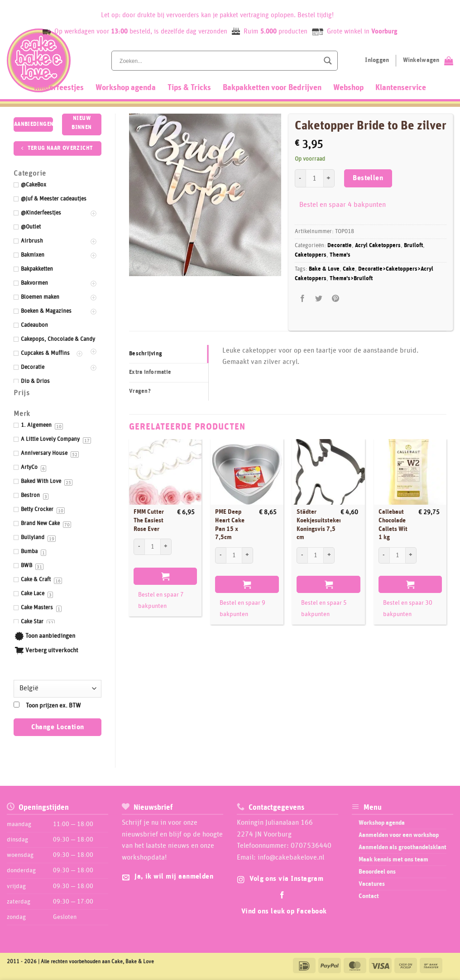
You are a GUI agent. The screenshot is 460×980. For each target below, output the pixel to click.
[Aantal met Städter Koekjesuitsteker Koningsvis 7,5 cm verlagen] (302, 555)
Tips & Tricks (189, 88)
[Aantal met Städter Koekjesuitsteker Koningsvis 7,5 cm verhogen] (329, 555)
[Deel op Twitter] (319, 299)
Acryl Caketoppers (378, 246)
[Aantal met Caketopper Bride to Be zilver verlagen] (300, 178)
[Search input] (218, 61)
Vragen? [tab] (140, 391)
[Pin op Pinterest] (335, 299)
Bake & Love (324, 269)
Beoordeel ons (377, 872)
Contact (369, 896)
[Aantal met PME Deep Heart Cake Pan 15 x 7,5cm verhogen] (248, 555)
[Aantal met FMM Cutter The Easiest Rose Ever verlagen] (139, 547)
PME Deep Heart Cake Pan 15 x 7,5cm (230, 525)
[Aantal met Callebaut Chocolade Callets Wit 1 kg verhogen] (411, 555)
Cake (349, 269)
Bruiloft (413, 246)
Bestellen (368, 178)
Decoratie (340, 246)
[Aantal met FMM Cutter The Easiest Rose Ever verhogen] (166, 547)
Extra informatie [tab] (150, 372)
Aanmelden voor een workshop (399, 835)
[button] (141, 265)
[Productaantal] (315, 178)
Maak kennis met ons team (393, 860)
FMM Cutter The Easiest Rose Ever (149, 520)
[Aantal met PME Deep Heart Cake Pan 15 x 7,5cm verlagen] (220, 555)
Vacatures (372, 884)
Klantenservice (401, 88)
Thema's (340, 255)
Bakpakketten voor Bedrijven (272, 88)
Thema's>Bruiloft (351, 279)
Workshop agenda (126, 88)
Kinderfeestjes (59, 88)
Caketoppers (311, 255)
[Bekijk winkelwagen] (428, 61)
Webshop (348, 88)
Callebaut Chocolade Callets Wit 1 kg (393, 525)
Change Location (58, 727)
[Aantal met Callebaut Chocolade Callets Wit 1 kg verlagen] (384, 555)
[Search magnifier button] (328, 61)
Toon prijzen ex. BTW (53, 706)
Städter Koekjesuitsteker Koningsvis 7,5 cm (319, 525)
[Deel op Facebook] (303, 299)
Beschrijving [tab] (146, 354)
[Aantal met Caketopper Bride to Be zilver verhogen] (329, 178)
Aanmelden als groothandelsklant (402, 847)
